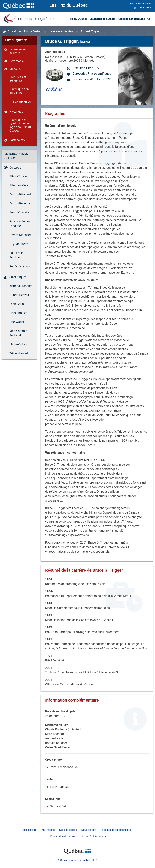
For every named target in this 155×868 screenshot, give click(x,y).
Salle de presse (68, 830)
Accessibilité (29, 830)
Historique (16, 112)
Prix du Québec (78, 19)
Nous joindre (89, 830)
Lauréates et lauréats (102, 19)
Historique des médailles (19, 91)
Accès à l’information (94, 837)
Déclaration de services (64, 837)
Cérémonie (17, 61)
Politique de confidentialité (116, 830)
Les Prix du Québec (69, 5)
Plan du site (48, 830)
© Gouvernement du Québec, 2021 (77, 860)
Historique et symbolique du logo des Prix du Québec (20, 125)
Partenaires (17, 140)
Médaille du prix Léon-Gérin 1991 (55, 89)
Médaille (15, 69)
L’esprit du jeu (22, 102)
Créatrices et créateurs (18, 79)
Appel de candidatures (131, 19)
